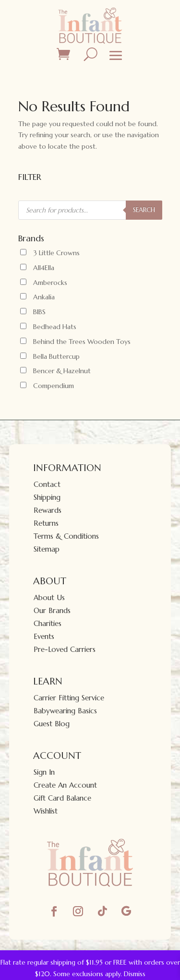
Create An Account (65, 785)
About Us (49, 597)
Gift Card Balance (62, 798)
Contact (47, 484)
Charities (48, 623)
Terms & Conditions (66, 536)
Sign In (44, 772)
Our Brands (52, 610)
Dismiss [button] (135, 974)
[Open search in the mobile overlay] (90, 210)
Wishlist (46, 811)
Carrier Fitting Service (69, 698)
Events (44, 636)
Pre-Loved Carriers (65, 649)
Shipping (47, 497)
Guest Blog (52, 724)
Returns (46, 523)
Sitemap (47, 549)
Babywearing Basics (65, 711)
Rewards (48, 510)
